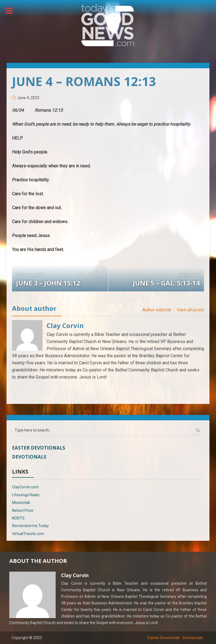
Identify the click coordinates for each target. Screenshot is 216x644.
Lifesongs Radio (26, 495)
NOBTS (18, 518)
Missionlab (21, 503)
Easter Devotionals (39, 448)
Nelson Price (23, 510)
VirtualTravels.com (28, 534)
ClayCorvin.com (25, 487)
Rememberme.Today (30, 526)
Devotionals (29, 457)
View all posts (190, 310)
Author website (157, 310)
